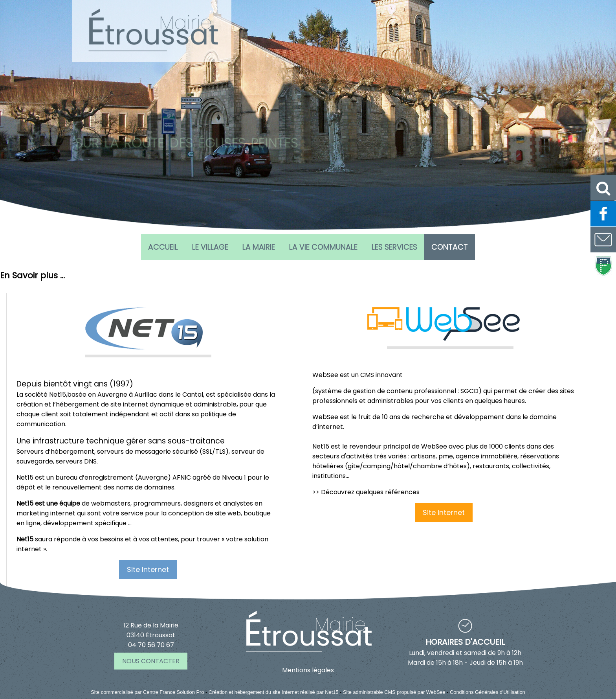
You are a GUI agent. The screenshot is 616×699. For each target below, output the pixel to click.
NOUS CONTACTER (151, 661)
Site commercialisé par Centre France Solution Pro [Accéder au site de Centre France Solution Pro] (147, 692)
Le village (210, 247)
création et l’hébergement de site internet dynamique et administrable (126, 404)
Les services (394, 247)
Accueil (163, 247)
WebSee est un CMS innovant (357, 375)
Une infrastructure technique (70, 441)
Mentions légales (308, 670)
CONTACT (450, 247)
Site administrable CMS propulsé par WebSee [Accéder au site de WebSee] (394, 692)
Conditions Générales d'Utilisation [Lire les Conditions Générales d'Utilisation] (488, 692)
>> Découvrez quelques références (366, 492)
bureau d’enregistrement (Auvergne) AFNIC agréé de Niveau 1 (151, 477)
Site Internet (148, 569)
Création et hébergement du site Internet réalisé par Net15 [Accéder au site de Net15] (274, 692)
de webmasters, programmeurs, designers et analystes (135, 503)
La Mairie (259, 247)
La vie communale (323, 247)
